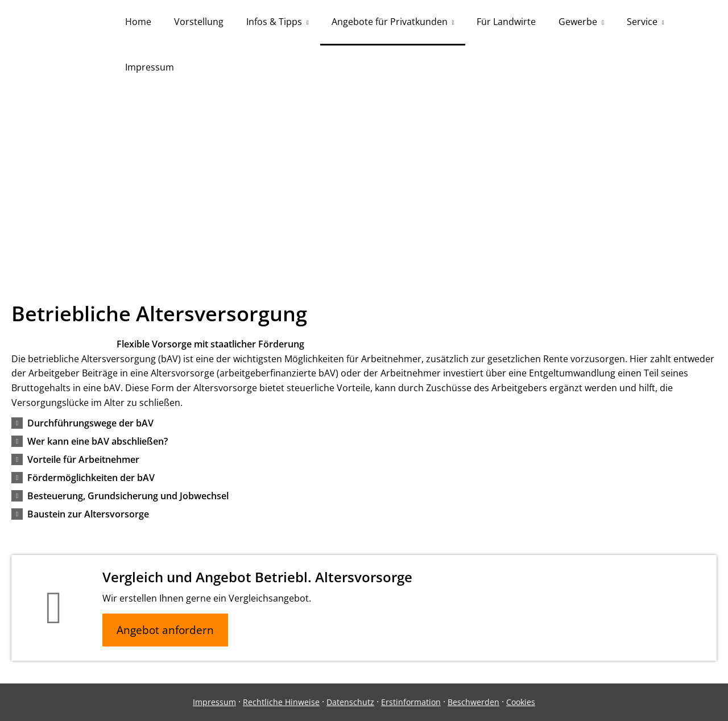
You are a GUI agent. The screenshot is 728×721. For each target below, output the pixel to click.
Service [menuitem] (642, 22)
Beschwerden (473, 702)
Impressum (214, 702)
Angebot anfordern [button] (165, 630)
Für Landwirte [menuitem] (506, 22)
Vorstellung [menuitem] (199, 22)
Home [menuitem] (138, 22)
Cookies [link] (521, 702)
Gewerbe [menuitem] (578, 22)
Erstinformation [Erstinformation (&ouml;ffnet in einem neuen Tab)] (411, 702)
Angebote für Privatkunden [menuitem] (390, 22)
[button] (90, 423)
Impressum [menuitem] (150, 67)
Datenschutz (350, 702)
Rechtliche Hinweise (281, 702)
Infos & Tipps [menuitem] (274, 22)
